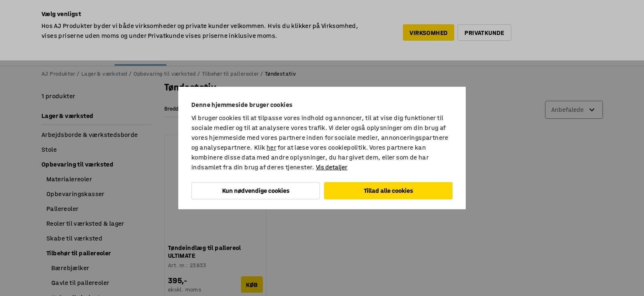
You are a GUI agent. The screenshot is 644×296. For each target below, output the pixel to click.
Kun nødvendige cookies (256, 191)
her (271, 147)
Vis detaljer (332, 167)
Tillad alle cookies (389, 191)
